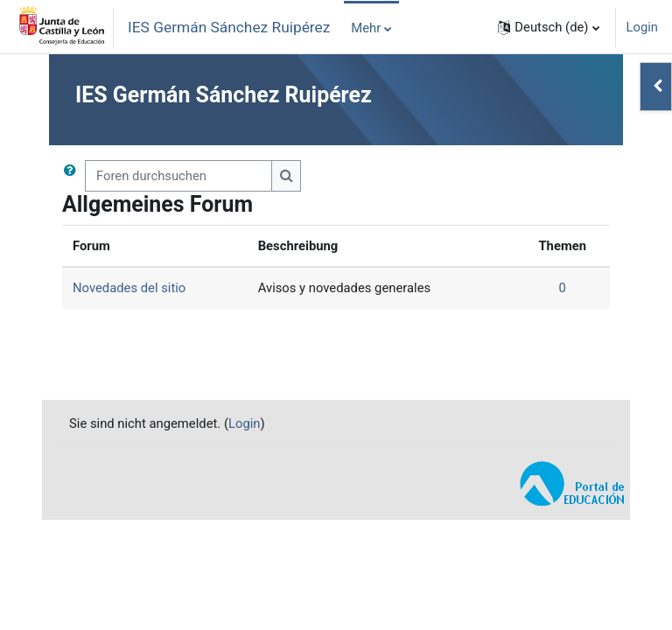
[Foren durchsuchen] (178, 176)
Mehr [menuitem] (366, 28)
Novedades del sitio (129, 288)
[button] (548, 27)
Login (643, 27)
